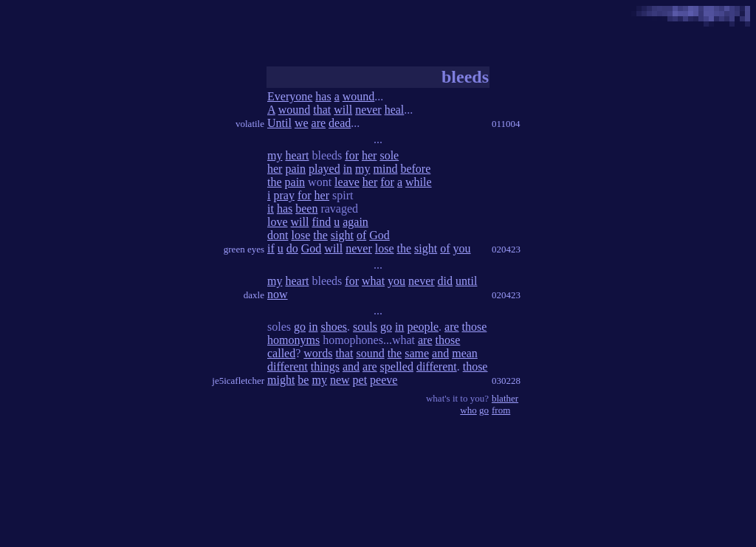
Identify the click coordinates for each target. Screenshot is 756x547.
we (302, 123)
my (275, 155)
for (352, 155)
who (468, 410)
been (306, 209)
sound (370, 353)
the (275, 182)
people (423, 327)
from (501, 410)
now (278, 294)
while (419, 182)
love (278, 222)
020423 (506, 249)
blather (505, 398)
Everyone (290, 96)
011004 (506, 124)
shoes (334, 327)
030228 (506, 381)
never (368, 110)
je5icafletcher (238, 381)
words (318, 353)
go (300, 327)
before (415, 169)
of (361, 235)
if (271, 248)
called (281, 353)
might (281, 380)
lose (300, 235)
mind (386, 169)
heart (297, 155)
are (319, 123)
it (271, 209)
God (379, 235)
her (369, 155)
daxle (254, 295)
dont (278, 235)
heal (395, 110)
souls (365, 327)
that (322, 110)
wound (359, 96)
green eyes (244, 249)
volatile (250, 124)
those (475, 327)
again (355, 222)
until (466, 281)
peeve (384, 380)
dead (340, 123)
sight (342, 235)
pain (295, 169)
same (417, 353)
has (323, 96)
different (288, 367)
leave (347, 182)
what (373, 281)
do (292, 248)
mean (465, 353)
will (343, 110)
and (440, 353)
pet (360, 380)
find (321, 222)
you (462, 248)
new (340, 380)
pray (283, 195)
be (303, 380)
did (445, 281)
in (348, 169)
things (325, 367)
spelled (397, 367)
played (324, 169)
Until (279, 123)
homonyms (293, 340)
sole (389, 155)
